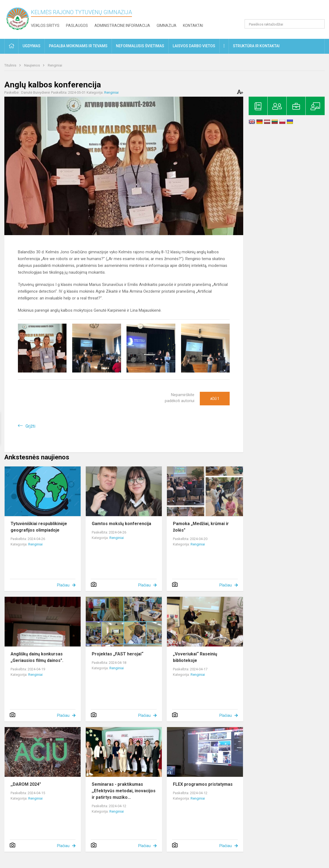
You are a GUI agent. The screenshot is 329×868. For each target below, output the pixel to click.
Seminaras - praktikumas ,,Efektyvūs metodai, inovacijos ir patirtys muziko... (124, 791)
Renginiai (55, 65)
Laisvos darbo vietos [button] (194, 46)
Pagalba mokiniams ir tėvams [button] (78, 46)
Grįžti (30, 426)
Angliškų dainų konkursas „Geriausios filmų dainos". (37, 657)
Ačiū (215, 399)
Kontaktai (193, 26)
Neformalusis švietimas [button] (140, 46)
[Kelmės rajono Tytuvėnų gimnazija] (18, 18)
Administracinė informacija (122, 26)
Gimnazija (167, 26)
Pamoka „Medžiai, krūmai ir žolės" (201, 527)
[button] (288, 11)
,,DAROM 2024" (26, 784)
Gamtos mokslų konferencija (121, 524)
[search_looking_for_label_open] (319, 24)
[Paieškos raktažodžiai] (285, 24)
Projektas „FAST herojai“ (118, 654)
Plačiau (63, 585)
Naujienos (32, 65)
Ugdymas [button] (31, 46)
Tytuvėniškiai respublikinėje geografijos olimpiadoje (39, 527)
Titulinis (11, 65)
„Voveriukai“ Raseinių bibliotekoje (195, 657)
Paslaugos (77, 26)
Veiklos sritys (45, 26)
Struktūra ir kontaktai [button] (256, 46)
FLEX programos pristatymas (203, 784)
